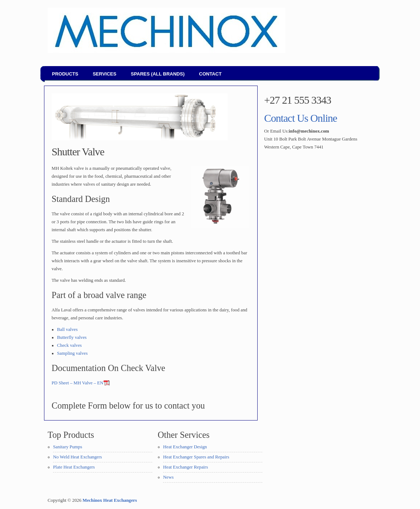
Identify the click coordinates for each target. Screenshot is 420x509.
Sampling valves (72, 353)
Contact (211, 74)
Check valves (69, 345)
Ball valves (67, 329)
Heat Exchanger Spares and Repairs (196, 457)
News (168, 477)
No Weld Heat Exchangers (78, 457)
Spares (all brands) (157, 74)
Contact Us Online (301, 118)
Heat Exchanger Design (185, 447)
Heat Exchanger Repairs (185, 467)
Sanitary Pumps (68, 447)
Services (105, 74)
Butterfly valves (72, 337)
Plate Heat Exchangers (74, 467)
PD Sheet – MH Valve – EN (77, 383)
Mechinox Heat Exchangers (110, 500)
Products (65, 74)
